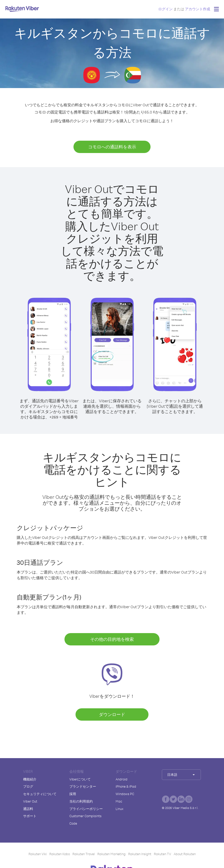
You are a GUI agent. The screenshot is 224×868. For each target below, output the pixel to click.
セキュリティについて (40, 794)
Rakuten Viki (38, 854)
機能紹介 (30, 779)
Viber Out (30, 801)
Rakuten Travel (84, 854)
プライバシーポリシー (86, 809)
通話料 (28, 809)
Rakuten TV (162, 854)
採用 (73, 794)
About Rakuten (185, 854)
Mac (119, 801)
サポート (30, 816)
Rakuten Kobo (60, 854)
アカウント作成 (198, 9)
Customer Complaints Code (85, 820)
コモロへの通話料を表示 (112, 147)
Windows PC (125, 794)
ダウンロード (112, 714)
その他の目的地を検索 (112, 639)
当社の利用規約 (81, 801)
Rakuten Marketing (111, 854)
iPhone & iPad (126, 786)
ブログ (28, 786)
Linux (119, 809)
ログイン (165, 9)
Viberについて (80, 779)
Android (122, 779)
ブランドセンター (83, 786)
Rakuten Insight (140, 854)
